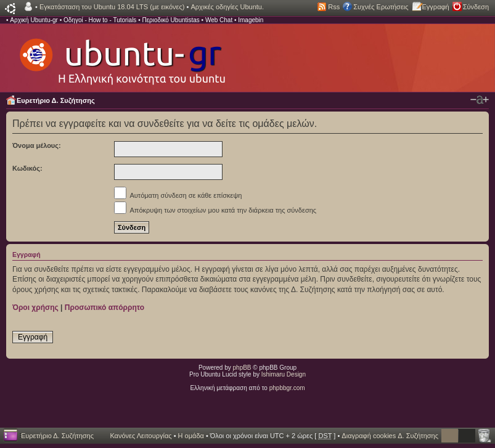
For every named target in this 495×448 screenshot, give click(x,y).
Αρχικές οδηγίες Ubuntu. (227, 7)
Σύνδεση (476, 7)
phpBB (242, 368)
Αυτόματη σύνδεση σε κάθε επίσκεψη (178, 195)
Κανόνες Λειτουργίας (141, 436)
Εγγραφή (436, 7)
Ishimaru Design (284, 374)
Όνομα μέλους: (37, 145)
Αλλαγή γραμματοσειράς (480, 100)
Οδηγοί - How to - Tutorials (100, 20)
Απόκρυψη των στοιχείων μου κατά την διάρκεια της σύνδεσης (215, 210)
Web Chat (219, 20)
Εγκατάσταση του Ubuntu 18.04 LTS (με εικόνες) (112, 7)
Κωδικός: (27, 168)
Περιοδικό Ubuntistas (170, 20)
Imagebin (251, 20)
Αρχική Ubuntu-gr (34, 20)
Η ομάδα (191, 436)
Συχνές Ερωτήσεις (381, 7)
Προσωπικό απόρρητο (104, 307)
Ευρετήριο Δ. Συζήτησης (56, 100)
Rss (334, 7)
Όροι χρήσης (35, 307)
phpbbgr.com (287, 388)
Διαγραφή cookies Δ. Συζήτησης (390, 436)
